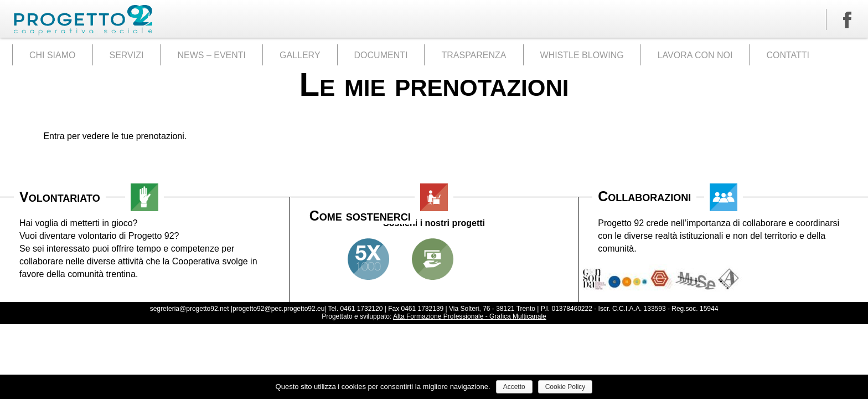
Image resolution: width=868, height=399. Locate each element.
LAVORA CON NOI (695, 55)
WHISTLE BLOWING (582, 55)
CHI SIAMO (53, 55)
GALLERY (300, 55)
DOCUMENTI (381, 55)
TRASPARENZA (474, 55)
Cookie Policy (565, 387)
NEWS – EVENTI (211, 55)
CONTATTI (788, 55)
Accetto (514, 387)
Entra (54, 136)
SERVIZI (127, 55)
